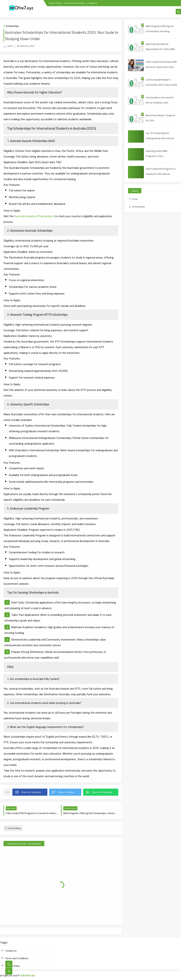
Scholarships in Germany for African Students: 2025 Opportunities (160, 103)
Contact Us (92, 3)
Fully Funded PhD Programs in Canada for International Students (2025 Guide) (161, 174)
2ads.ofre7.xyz (27, 975)
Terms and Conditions (74, 3)
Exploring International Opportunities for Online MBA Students (160, 49)
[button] (30, 792)
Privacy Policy (55, 3)
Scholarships (12, 26)
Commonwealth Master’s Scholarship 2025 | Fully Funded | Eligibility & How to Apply (161, 85)
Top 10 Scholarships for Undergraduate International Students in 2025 (160, 138)
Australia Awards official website (34, 216)
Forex (135, 199)
